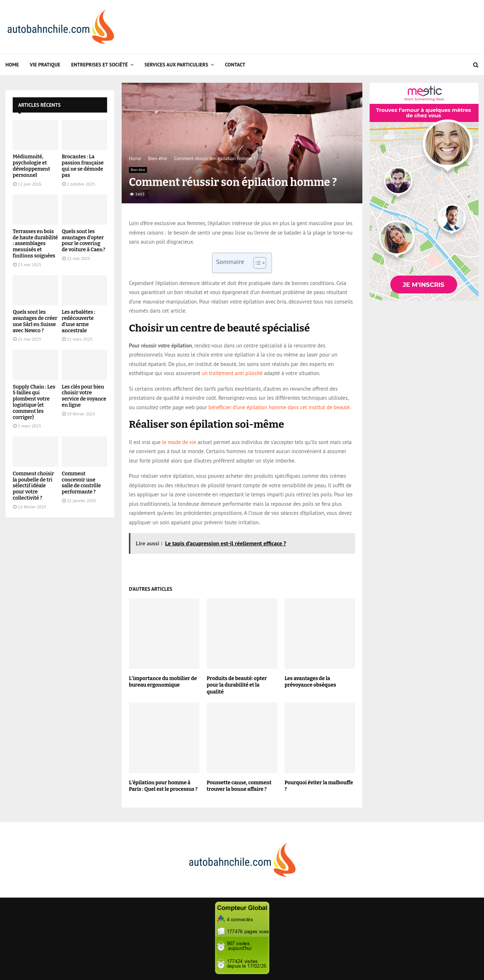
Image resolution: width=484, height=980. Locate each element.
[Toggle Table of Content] (256, 263)
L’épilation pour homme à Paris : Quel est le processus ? (163, 786)
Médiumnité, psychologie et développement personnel (31, 166)
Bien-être (138, 170)
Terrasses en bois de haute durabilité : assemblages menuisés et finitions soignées (35, 244)
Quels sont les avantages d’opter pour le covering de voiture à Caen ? (84, 241)
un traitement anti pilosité (232, 373)
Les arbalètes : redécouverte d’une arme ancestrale (78, 321)
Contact (235, 65)
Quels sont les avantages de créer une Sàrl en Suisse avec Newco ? (35, 321)
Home (12, 65)
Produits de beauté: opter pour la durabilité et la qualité (237, 685)
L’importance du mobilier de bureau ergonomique (163, 682)
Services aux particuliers (176, 65)
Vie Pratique (45, 65)
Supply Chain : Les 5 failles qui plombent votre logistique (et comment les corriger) (34, 402)
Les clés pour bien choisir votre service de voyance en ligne (84, 396)
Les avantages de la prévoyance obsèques (310, 682)
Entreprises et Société (99, 65)
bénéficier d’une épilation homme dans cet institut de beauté (279, 407)
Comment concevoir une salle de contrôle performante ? (81, 483)
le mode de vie (179, 442)
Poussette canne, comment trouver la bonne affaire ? (239, 786)
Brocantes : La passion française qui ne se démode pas (83, 166)
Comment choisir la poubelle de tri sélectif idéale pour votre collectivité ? (33, 486)
